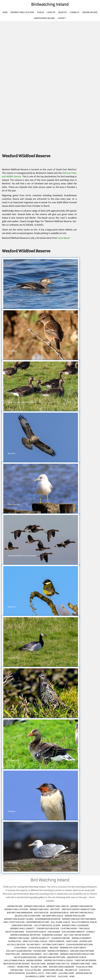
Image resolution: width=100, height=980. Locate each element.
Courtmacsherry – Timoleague (75, 928)
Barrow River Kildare (75, 916)
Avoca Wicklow (41, 913)
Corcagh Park (17, 970)
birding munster (84, 973)
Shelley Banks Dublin (14, 960)
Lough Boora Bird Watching (79, 945)
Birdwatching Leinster (58, 906)
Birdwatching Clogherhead (75, 925)
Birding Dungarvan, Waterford (25, 935)
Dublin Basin (54, 932)
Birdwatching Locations (22, 12)
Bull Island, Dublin (60, 922)
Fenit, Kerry (51, 973)
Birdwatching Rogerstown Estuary (77, 954)
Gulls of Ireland (33, 970)
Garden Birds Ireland (44, 18)
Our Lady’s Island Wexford (19, 951)
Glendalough (15, 941)
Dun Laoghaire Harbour (73, 932)
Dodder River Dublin (36, 932)
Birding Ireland (90, 12)
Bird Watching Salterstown (52, 957)
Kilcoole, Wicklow (16, 945)
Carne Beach (64, 238)
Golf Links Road (51, 954)
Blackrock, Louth (35, 973)
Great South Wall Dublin (35, 941)
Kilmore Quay (86, 941)
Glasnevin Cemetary (61, 938)
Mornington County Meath (73, 948)
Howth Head (72, 941)
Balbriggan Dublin (59, 913)
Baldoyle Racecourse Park (28, 916)
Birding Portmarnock (58, 951)
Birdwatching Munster (81, 906)
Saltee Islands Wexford (25, 957)
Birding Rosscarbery (32, 954)
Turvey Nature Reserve (85, 960)
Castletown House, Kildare (47, 925)
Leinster (51, 12)
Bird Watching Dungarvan (61, 967)
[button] (41, 284)
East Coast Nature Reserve (77, 935)
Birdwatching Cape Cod (58, 964)
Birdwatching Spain (80, 964)
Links (94, 964)
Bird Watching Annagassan (20, 913)
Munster (62, 12)
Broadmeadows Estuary (38, 922)
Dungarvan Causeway (52, 935)
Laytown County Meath (53, 945)
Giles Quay (63, 976)
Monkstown (23, 967)
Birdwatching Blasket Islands (19, 919)
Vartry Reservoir (16, 973)
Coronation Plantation (48, 928)
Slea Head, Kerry (66, 973)
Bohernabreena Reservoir (48, 919)
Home (5, 12)
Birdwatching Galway (19, 938)
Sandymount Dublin (76, 957)
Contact (62, 18)
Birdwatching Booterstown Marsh (79, 919)
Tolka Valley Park (84, 967)
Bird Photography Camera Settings (79, 909)
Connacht (75, 12)
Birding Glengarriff (81, 938)
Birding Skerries (34, 960)
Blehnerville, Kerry (35, 976)
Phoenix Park (40, 951)
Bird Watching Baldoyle (82, 913)
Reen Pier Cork (13, 954)
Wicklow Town (38, 964)
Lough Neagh (20, 948)
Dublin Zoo (85, 970)
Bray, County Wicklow (14, 922)
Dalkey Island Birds (15, 932)
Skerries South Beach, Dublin (58, 960)
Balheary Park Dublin (53, 916)
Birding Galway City (40, 938)
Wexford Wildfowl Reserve (16, 964)
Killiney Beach (34, 945)
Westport (55, 909)
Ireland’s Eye (71, 970)
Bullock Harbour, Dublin (84, 922)
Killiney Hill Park (39, 967)
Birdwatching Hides (39, 909)
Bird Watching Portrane (82, 951)
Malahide (54, 948)
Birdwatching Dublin (35, 906)
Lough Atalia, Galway (38, 948)
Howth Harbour (57, 941)
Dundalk (90, 932)
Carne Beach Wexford (22, 925)
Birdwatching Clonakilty (22, 928)
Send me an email (81, 890)
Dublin (40, 12)
